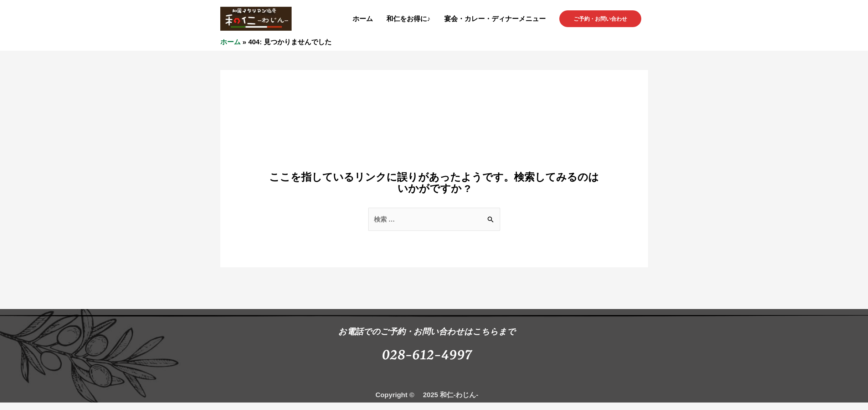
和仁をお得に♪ (409, 19)
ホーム (363, 19)
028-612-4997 (427, 356)
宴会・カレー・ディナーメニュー (495, 19)
